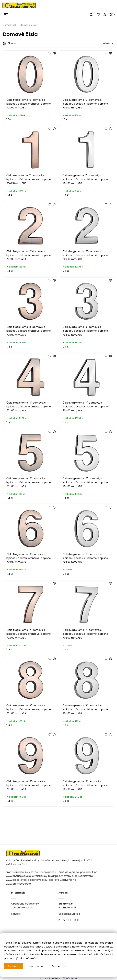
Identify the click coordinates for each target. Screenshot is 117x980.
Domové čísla (28, 25)
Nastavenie (36, 966)
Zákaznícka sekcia (22, 908)
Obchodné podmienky (25, 904)
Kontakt (16, 914)
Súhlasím (14, 966)
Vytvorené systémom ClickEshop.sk (59, 978)
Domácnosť (9, 25)
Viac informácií (29, 958)
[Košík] (113, 15)
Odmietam (59, 966)
